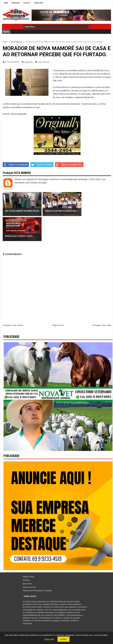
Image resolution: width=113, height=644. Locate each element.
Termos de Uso (29, 587)
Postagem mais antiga (102, 325)
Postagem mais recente (13, 325)
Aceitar (63, 639)
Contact (27, 3)
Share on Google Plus (69, 165)
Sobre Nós (27, 584)
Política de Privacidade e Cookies (37, 591)
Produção (16, 3)
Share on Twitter (41, 165)
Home (6, 3)
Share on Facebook (15, 165)
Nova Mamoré (44, 62)
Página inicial (58, 325)
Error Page (39, 3)
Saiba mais (49, 639)
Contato (26, 580)
